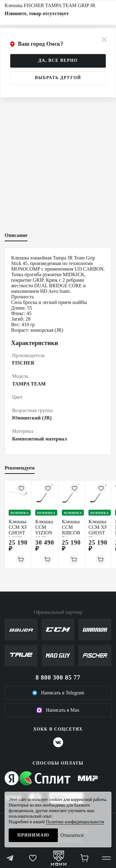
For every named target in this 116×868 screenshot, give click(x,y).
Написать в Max (58, 710)
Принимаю (33, 835)
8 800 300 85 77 (58, 677)
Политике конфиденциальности (75, 822)
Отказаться (72, 835)
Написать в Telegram (58, 693)
